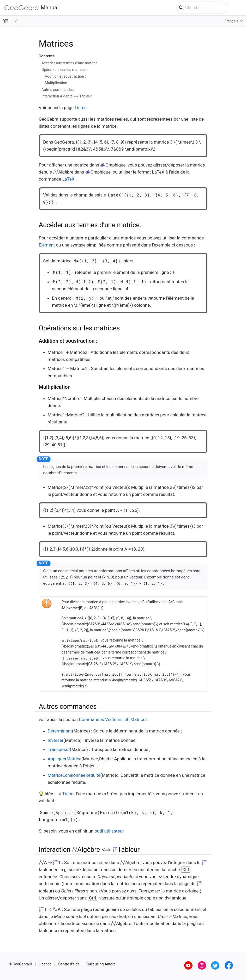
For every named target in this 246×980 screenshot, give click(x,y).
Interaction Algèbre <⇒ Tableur (67, 96)
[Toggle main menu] (239, 8)
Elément (47, 245)
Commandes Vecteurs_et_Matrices (113, 719)
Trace (68, 794)
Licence (45, 964)
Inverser (56, 740)
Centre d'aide (69, 964)
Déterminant (60, 731)
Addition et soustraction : (65, 76)
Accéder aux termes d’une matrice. (70, 63)
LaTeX (68, 179)
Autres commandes (58, 90)
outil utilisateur (109, 831)
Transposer (59, 749)
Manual (32, 8)
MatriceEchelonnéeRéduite (74, 775)
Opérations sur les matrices (64, 70)
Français (232, 21)
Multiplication (56, 83)
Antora (110, 964)
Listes (80, 108)
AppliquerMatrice (65, 759)
